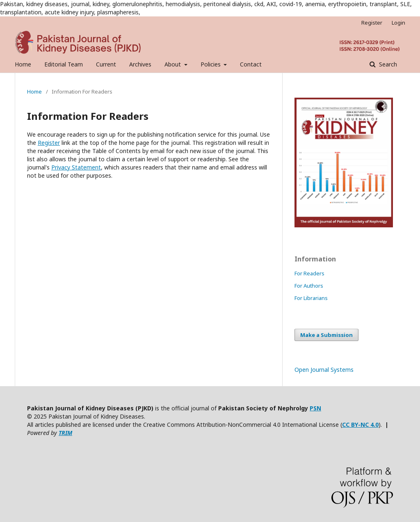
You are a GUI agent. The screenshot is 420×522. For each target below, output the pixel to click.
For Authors (309, 286)
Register (372, 23)
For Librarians (311, 298)
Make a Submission (326, 335)
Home (23, 64)
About (173, 64)
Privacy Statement (76, 167)
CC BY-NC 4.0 (360, 425)
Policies (211, 64)
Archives (140, 64)
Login (398, 23)
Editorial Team (64, 64)
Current (106, 64)
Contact (251, 64)
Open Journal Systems (324, 370)
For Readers (309, 273)
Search (387, 64)
